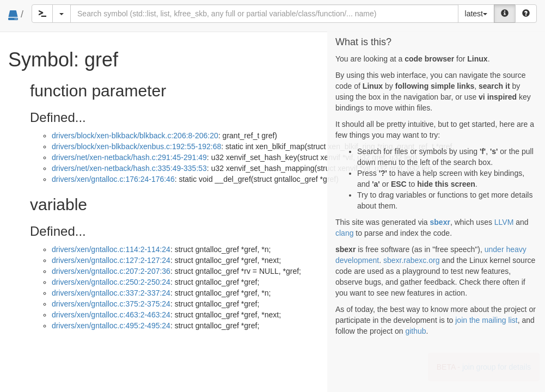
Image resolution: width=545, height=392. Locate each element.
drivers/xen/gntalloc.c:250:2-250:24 (111, 282)
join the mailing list (486, 320)
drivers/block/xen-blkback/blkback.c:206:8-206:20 (135, 136)
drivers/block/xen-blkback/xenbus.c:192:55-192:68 (136, 146)
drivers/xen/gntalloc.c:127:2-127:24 (111, 260)
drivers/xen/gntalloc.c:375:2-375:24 (111, 304)
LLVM (504, 222)
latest (476, 14)
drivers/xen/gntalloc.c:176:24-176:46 (113, 179)
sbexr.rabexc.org (412, 260)
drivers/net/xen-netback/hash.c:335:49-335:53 (129, 168)
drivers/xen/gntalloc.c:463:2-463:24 (111, 315)
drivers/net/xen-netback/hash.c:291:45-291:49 (129, 157)
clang (344, 233)
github (415, 331)
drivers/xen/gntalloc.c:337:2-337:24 (111, 293)
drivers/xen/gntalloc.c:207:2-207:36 (111, 271)
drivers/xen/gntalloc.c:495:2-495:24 (111, 326)
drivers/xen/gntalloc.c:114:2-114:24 (111, 249)
